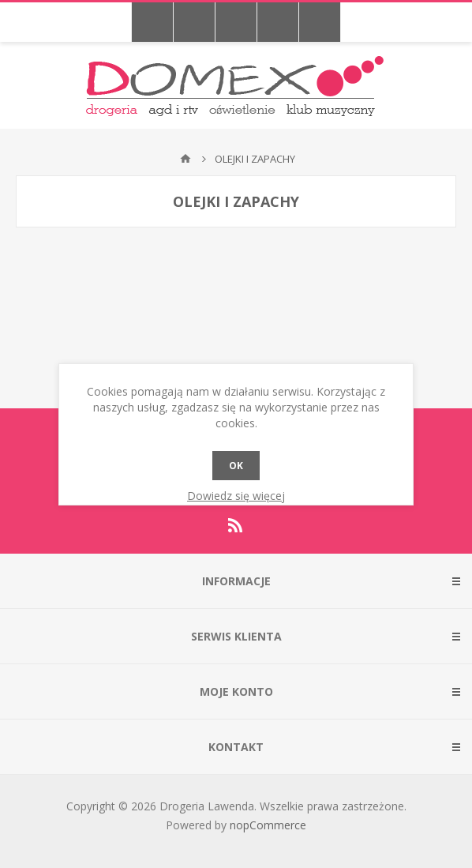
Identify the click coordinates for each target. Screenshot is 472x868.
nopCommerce (268, 825)
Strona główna (185, 159)
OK (236, 466)
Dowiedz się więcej (236, 496)
